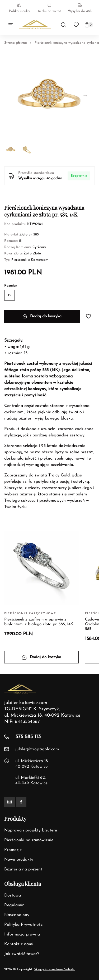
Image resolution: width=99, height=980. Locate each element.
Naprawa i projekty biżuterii (31, 830)
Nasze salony (17, 915)
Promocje (13, 850)
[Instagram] (10, 802)
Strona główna (16, 43)
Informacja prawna (22, 934)
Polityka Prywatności (24, 925)
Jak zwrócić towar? (22, 954)
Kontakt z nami (19, 944)
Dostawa (13, 895)
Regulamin (14, 905)
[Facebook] (21, 802)
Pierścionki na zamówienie (29, 840)
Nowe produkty (19, 860)
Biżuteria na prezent (23, 869)
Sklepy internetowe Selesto (55, 969)
